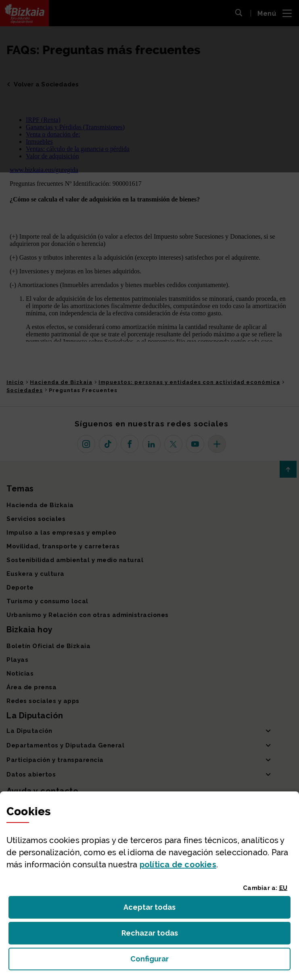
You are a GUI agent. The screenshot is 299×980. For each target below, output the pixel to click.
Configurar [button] (195, 961)
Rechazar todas (156, 935)
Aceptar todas (157, 910)
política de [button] (178, 865)
